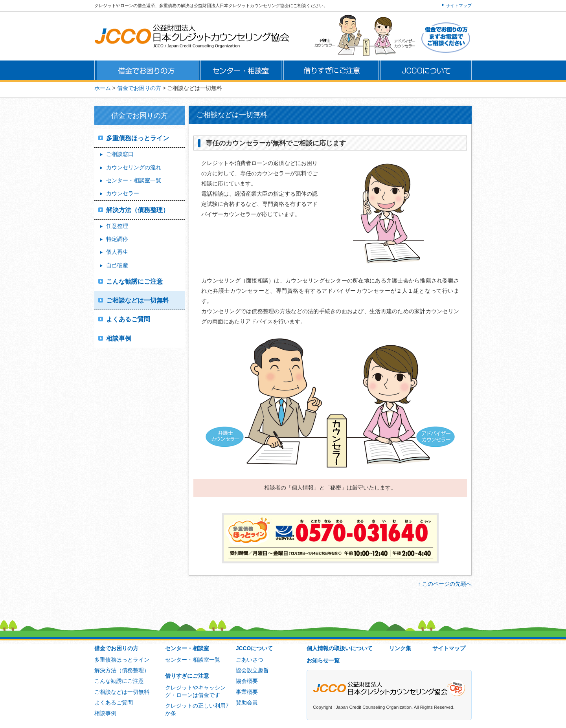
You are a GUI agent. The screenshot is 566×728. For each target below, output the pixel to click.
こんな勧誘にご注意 (134, 281)
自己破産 (117, 265)
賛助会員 (247, 703)
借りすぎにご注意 (187, 676)
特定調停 (117, 239)
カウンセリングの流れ (134, 168)
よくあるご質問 (128, 319)
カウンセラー (123, 193)
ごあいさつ (250, 660)
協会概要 (247, 681)
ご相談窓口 (120, 154)
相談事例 (119, 338)
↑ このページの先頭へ (445, 584)
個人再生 (117, 252)
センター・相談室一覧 (134, 181)
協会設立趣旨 (252, 670)
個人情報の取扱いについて (340, 648)
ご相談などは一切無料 (138, 300)
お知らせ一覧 (323, 661)
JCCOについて (254, 648)
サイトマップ (459, 6)
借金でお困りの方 (116, 648)
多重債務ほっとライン (138, 138)
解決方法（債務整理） (138, 210)
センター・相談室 (187, 648)
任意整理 (117, 226)
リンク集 (400, 648)
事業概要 (247, 692)
